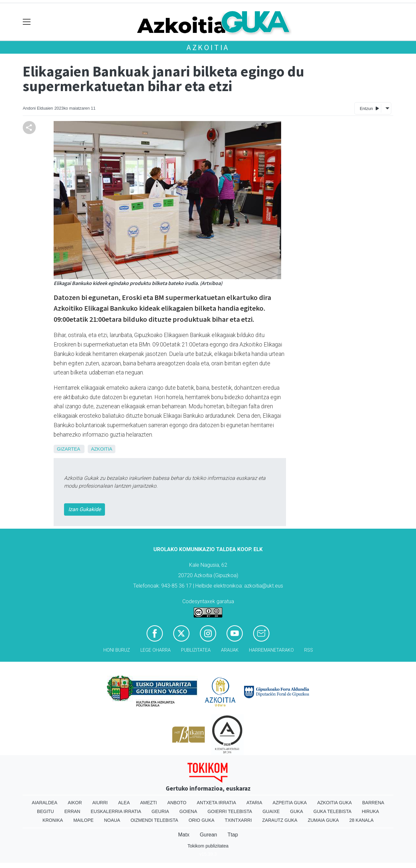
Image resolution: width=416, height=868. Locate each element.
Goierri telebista (230, 811)
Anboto (177, 803)
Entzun (369, 108)
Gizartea (68, 449)
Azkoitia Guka (335, 803)
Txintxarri (238, 820)
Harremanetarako (271, 650)
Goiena (188, 811)
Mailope (84, 820)
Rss (309, 650)
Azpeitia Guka (290, 803)
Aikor (75, 803)
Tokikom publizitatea (208, 846)
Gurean (208, 835)
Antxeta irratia (217, 803)
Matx (184, 835)
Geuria (160, 811)
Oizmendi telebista (155, 820)
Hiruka (370, 811)
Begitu (45, 811)
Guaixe (271, 811)
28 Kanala (362, 820)
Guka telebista (332, 811)
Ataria (254, 803)
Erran (72, 811)
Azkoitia (208, 47)
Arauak (230, 650)
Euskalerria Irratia (116, 811)
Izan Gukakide (84, 509)
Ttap (233, 835)
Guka (297, 811)
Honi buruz (117, 650)
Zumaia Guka (323, 820)
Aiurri (100, 803)
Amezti (148, 803)
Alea (124, 803)
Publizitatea (196, 650)
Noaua (112, 820)
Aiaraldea (45, 803)
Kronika (53, 820)
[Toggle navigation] (27, 22)
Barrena (373, 803)
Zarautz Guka (280, 820)
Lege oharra (156, 650)
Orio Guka (201, 820)
